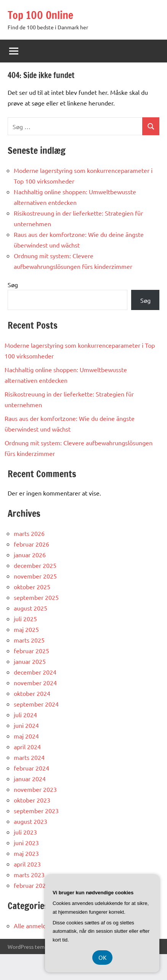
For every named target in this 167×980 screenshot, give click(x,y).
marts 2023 (29, 874)
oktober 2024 (32, 693)
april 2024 (27, 747)
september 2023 (36, 811)
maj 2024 (26, 736)
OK (102, 957)
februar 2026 (31, 544)
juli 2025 (25, 619)
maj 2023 (26, 853)
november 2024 (35, 683)
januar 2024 (30, 779)
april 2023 (27, 864)
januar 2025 (30, 661)
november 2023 (35, 789)
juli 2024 (25, 715)
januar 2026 (30, 555)
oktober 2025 (32, 587)
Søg (13, 285)
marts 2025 (29, 640)
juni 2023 (26, 843)
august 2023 (31, 821)
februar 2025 (31, 651)
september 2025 (36, 597)
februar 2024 (31, 768)
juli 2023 (25, 832)
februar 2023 (31, 885)
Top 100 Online (40, 15)
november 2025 (35, 576)
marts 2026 (29, 533)
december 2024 (35, 672)
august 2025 (31, 608)
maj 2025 (26, 629)
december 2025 (35, 565)
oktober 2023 (32, 800)
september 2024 (36, 704)
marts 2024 (29, 757)
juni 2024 (26, 725)
